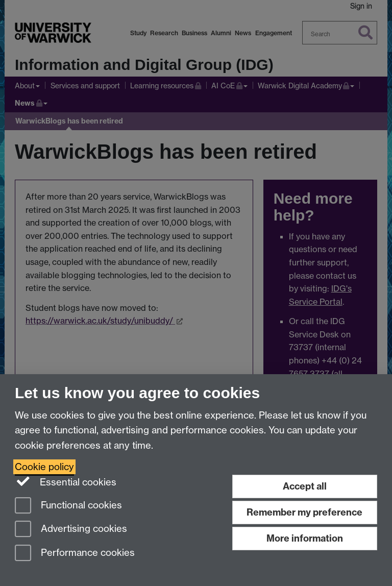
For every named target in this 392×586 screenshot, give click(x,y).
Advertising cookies (71, 530)
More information (305, 538)
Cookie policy (44, 467)
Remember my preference (304, 512)
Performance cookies (75, 554)
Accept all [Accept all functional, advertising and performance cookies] (305, 486)
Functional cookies (68, 506)
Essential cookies (66, 481)
